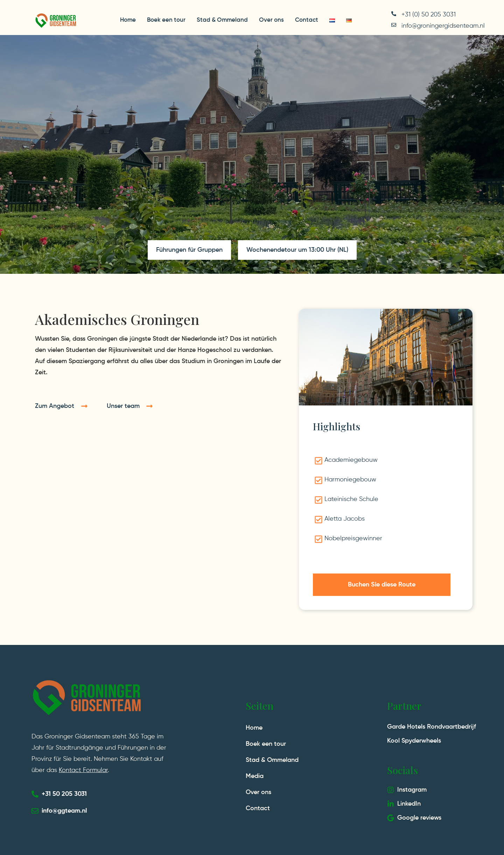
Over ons (271, 20)
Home (128, 20)
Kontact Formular (83, 770)
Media (255, 776)
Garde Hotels (406, 727)
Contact (307, 20)
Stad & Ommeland (222, 20)
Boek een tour (166, 20)
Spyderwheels (421, 741)
